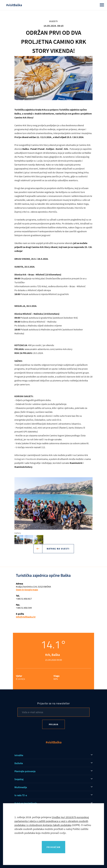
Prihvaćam (53, 847)
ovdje (63, 833)
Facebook (31, 459)
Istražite (19, 755)
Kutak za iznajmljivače (26, 803)
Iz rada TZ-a (21, 795)
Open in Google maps (27, 590)
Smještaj (19, 779)
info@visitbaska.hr (26, 617)
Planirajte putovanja (25, 771)
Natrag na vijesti (56, 549)
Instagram (20, 459)
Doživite (19, 763)
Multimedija (21, 787)
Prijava (54, 724)
